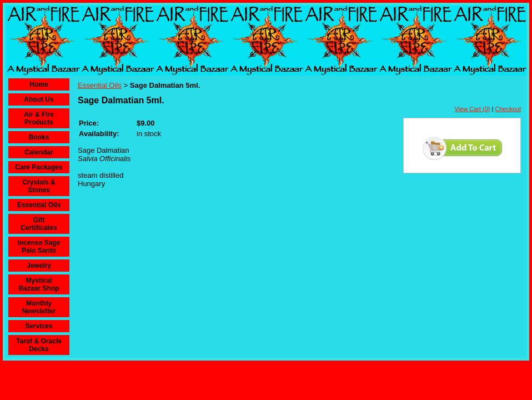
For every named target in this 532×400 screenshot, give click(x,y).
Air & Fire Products (39, 118)
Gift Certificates (39, 224)
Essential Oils (39, 205)
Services (39, 326)
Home (39, 84)
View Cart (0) (473, 109)
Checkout (508, 109)
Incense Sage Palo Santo (39, 247)
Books (39, 137)
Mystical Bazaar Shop (39, 284)
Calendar (39, 152)
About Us (39, 99)
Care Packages (39, 167)
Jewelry (39, 266)
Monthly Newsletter (39, 307)
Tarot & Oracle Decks (39, 345)
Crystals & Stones (39, 186)
